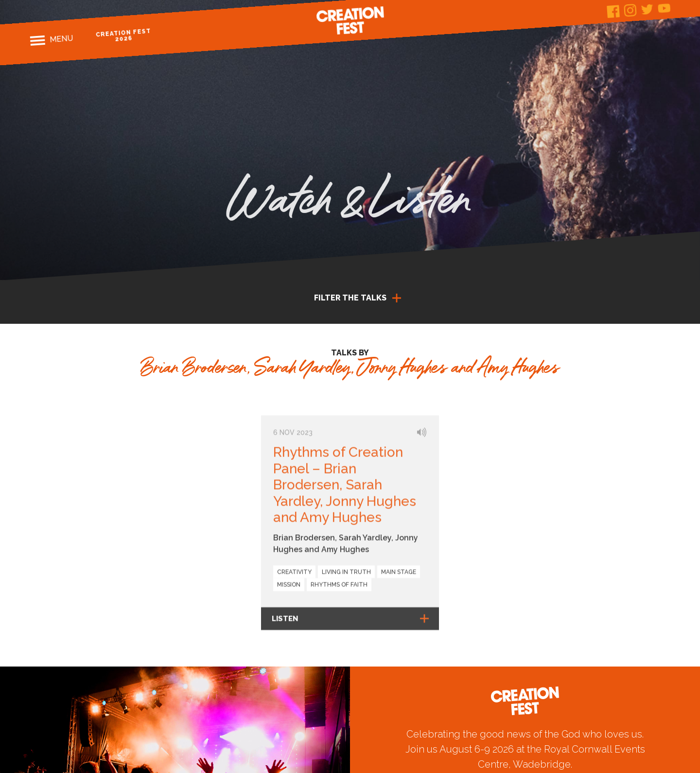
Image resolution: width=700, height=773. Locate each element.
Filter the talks (350, 298)
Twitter (647, 9)
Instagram (630, 10)
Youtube (664, 8)
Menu (61, 39)
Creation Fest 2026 (124, 35)
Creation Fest (350, 20)
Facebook (613, 11)
